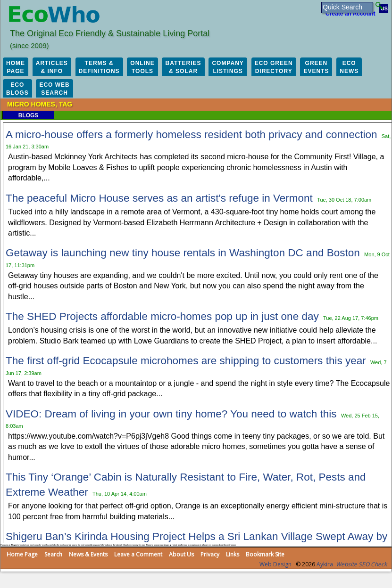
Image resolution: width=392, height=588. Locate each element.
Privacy (210, 554)
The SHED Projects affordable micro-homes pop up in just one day (162, 316)
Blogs (29, 115)
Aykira (325, 564)
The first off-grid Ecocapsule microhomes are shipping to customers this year (186, 361)
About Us (181, 554)
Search (53, 554)
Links (233, 554)
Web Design (275, 564)
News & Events (88, 554)
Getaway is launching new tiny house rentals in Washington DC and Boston (183, 253)
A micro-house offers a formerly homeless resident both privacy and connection (191, 135)
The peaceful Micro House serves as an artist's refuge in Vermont (159, 198)
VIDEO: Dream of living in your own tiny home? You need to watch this (171, 414)
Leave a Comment (138, 554)
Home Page (22, 554)
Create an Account (350, 14)
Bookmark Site (265, 554)
